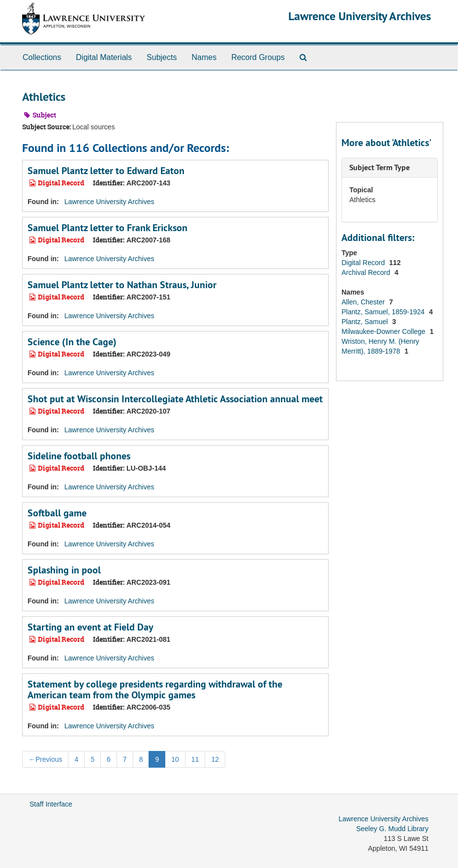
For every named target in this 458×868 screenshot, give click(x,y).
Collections (42, 57)
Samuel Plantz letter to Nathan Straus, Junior (122, 285)
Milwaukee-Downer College (384, 331)
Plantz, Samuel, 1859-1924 (384, 312)
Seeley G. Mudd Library (392, 829)
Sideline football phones (79, 456)
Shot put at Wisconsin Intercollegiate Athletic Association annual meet (175, 399)
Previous (45, 759)
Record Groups (258, 57)
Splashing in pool (64, 570)
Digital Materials (104, 57)
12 (215, 759)
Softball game (57, 513)
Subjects (162, 57)
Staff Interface (51, 804)
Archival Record (367, 272)
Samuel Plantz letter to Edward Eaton (106, 171)
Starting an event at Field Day (91, 627)
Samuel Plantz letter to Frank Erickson (107, 228)
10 (175, 759)
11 (195, 759)
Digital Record (364, 263)
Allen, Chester (364, 302)
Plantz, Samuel (366, 322)
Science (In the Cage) (72, 342)
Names (204, 57)
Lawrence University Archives (360, 16)
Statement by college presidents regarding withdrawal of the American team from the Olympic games (155, 689)
